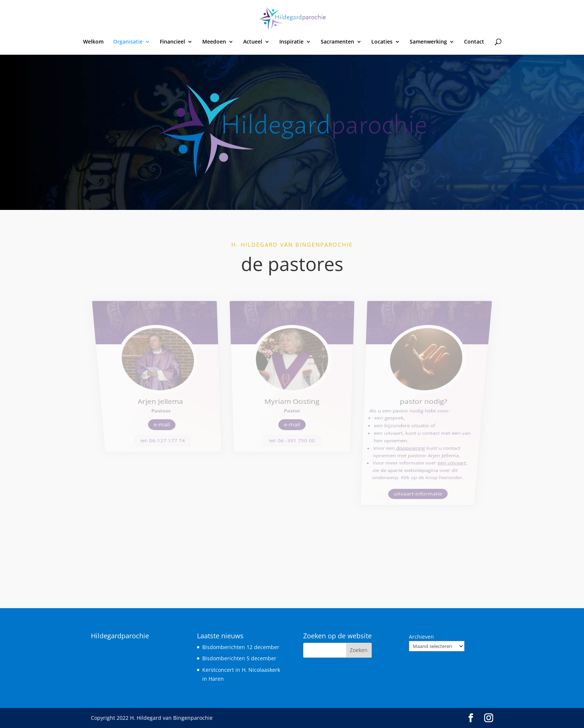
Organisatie (128, 42)
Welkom (93, 42)
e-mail (169, 399)
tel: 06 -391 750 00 (292, 411)
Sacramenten (337, 42)
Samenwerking (428, 42)
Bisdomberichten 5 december (239, 658)
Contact (474, 42)
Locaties (382, 42)
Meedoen (214, 42)
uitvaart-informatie (407, 450)
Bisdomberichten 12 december (241, 647)
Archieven (421, 637)
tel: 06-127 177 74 (171, 411)
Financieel (172, 42)
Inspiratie (291, 42)
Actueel (253, 42)
